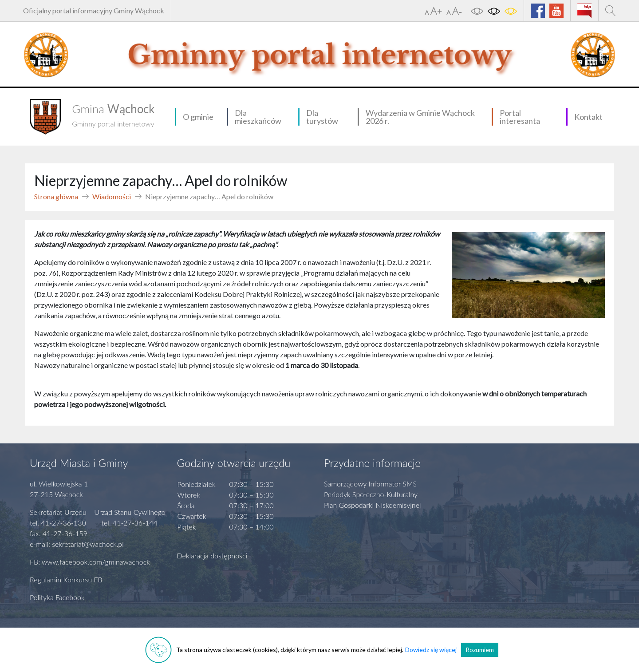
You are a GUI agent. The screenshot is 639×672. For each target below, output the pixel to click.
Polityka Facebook (57, 597)
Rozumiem (480, 650)
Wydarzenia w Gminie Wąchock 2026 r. (420, 117)
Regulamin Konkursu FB (66, 579)
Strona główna (56, 196)
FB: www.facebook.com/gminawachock (90, 562)
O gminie (198, 117)
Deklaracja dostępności (212, 555)
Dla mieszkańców (258, 117)
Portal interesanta (520, 117)
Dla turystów (322, 117)
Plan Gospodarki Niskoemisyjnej (373, 505)
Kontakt (588, 117)
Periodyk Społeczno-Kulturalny (371, 494)
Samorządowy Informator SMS (370, 484)
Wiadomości (112, 196)
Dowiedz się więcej (431, 650)
